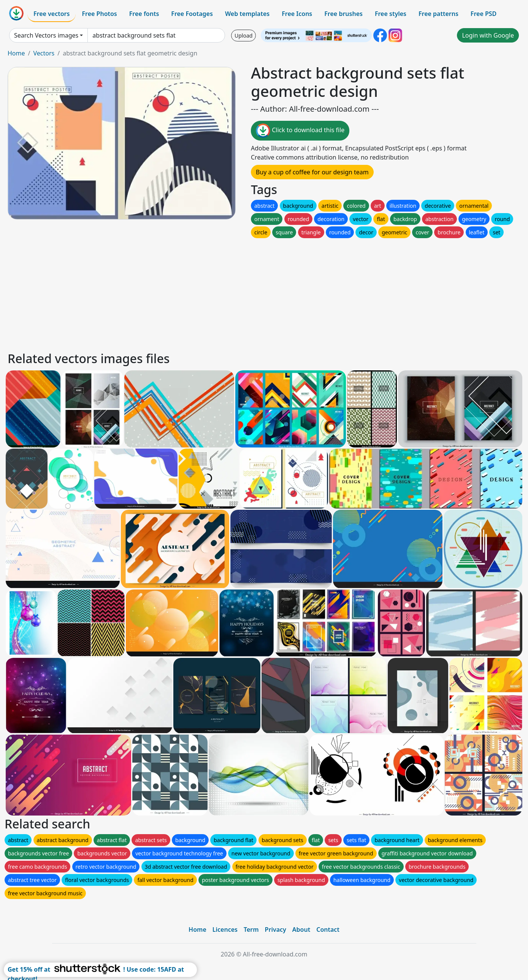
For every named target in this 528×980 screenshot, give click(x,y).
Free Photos (99, 14)
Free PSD (484, 14)
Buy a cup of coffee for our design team (312, 172)
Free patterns (438, 14)
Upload (243, 36)
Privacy (276, 929)
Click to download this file (300, 131)
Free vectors (52, 14)
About (301, 929)
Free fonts (144, 14)
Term (251, 929)
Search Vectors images (46, 35)
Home (16, 53)
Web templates (247, 14)
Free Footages (192, 14)
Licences (225, 929)
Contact (328, 929)
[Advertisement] (235, 293)
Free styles (391, 14)
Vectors (44, 53)
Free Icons (297, 14)
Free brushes (343, 14)
